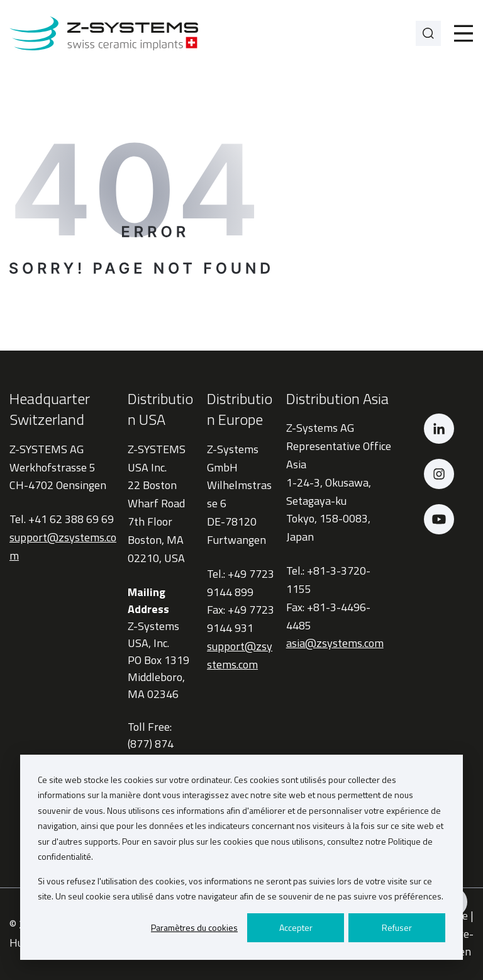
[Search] (428, 33)
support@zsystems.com (240, 655)
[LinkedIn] (439, 429)
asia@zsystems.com (335, 643)
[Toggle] (464, 33)
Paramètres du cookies (194, 927)
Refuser (397, 927)
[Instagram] (439, 474)
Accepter (296, 927)
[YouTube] (439, 519)
